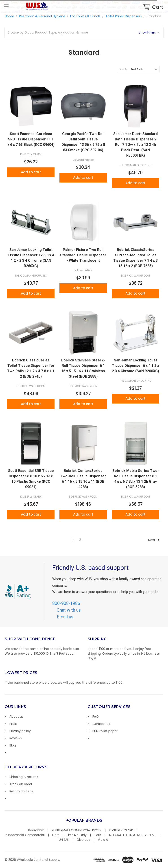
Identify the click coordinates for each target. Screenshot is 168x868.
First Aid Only (77, 835)
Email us (65, 617)
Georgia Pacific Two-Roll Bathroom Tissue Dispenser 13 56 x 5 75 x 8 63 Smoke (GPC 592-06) (83, 142)
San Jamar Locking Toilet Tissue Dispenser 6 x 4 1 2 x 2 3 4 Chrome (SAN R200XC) (135, 366)
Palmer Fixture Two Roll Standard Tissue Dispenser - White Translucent (83, 255)
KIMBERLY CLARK (121, 830)
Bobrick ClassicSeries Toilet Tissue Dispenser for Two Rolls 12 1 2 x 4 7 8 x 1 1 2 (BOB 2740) (31, 368)
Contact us (101, 724)
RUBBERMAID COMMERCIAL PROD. (76, 830)
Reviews (16, 738)
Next (154, 540)
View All (104, 840)
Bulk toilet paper (105, 731)
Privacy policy (20, 731)
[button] (84, 33)
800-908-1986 (66, 603)
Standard (154, 16)
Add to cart (31, 172)
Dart (56, 835)
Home (9, 16)
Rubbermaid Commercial (25, 835)
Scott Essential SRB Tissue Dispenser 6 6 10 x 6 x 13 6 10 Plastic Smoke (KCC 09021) (31, 479)
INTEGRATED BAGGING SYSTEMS (132, 835)
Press (13, 724)
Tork (98, 835)
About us (16, 717)
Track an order (21, 784)
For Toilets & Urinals (85, 16)
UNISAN (64, 840)
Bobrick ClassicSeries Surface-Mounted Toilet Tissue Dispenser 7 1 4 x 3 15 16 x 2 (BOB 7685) (135, 258)
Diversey (84, 840)
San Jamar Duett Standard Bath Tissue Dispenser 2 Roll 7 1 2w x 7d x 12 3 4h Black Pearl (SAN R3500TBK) (135, 145)
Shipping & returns (24, 777)
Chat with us (69, 610)
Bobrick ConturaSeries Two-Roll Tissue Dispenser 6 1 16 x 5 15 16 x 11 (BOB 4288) (83, 479)
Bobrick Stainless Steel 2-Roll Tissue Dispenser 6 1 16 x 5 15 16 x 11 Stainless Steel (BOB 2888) (83, 368)
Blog (13, 745)
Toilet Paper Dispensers (124, 16)
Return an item (21, 791)
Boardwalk (36, 830)
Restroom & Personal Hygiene (42, 16)
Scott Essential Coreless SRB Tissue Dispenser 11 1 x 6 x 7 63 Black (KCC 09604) (31, 139)
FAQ (96, 717)
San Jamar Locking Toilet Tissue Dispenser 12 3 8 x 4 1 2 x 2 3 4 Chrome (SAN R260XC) (31, 258)
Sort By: (124, 69)
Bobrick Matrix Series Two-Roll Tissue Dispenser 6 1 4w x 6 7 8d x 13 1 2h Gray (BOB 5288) (136, 479)
